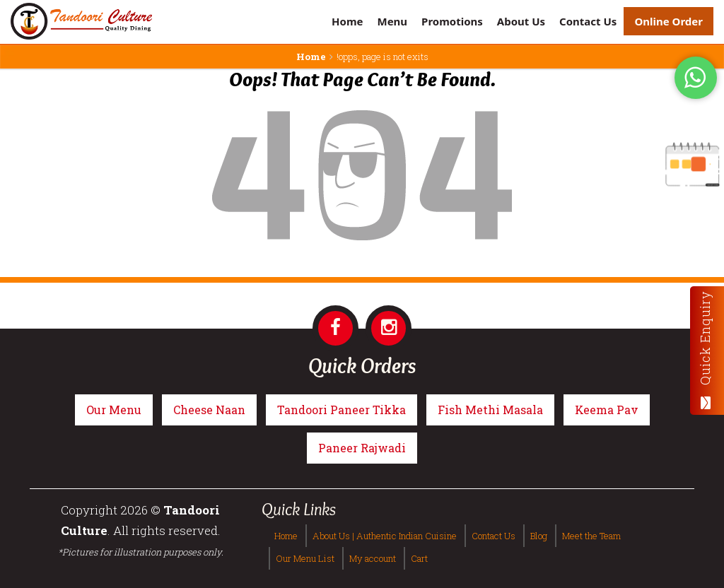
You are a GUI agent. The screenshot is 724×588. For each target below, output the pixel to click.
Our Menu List (305, 558)
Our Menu (114, 410)
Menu (392, 21)
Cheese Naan (209, 410)
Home (347, 21)
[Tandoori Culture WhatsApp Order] (696, 76)
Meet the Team (591, 536)
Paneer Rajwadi (362, 448)
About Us (521, 21)
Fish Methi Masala (490, 410)
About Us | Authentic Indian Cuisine (385, 536)
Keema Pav (607, 410)
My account (373, 558)
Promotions (452, 21)
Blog (539, 536)
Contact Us (588, 21)
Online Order (668, 21)
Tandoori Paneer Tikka (341, 410)
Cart (419, 558)
